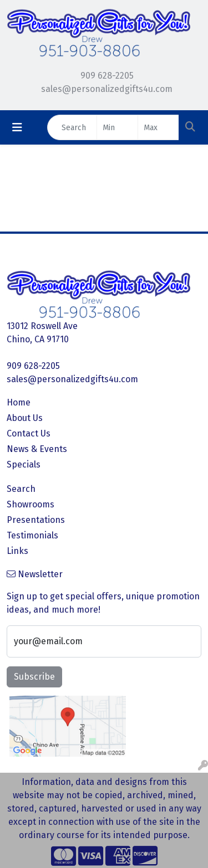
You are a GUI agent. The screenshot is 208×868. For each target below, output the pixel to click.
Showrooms (31, 504)
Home (19, 402)
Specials (24, 464)
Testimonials (32, 535)
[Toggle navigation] (17, 127)
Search (21, 489)
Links (17, 551)
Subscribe (34, 677)
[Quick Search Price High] (158, 127)
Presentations (36, 520)
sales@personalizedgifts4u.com (107, 89)
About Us (25, 418)
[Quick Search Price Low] (117, 127)
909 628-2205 (107, 76)
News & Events (37, 449)
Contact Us (29, 433)
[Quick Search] (72, 127)
